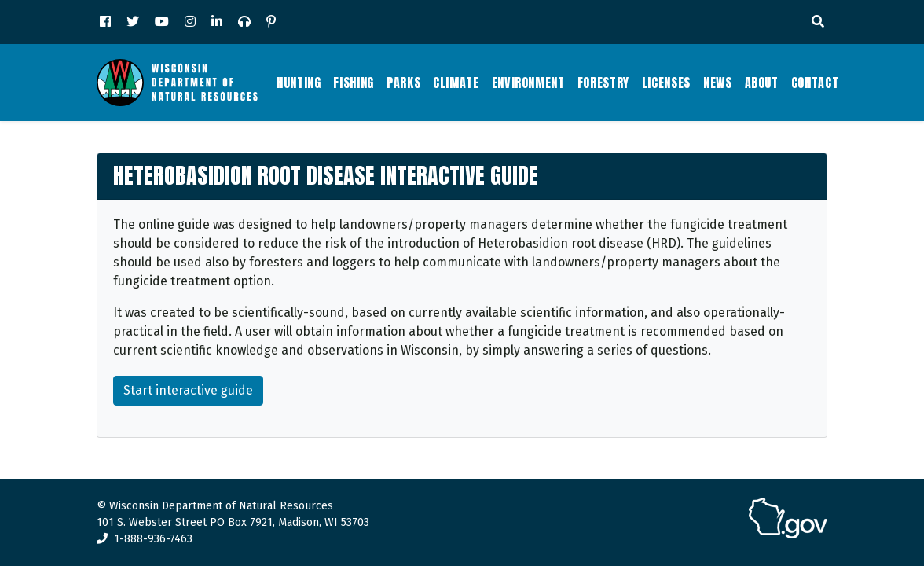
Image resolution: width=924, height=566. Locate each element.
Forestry (603, 83)
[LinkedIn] (217, 22)
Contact (815, 83)
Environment (528, 83)
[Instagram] (190, 22)
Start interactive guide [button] (188, 390)
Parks (403, 83)
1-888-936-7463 (145, 539)
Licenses (666, 83)
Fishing (353, 83)
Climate (456, 83)
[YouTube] (162, 22)
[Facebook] (105, 22)
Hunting (299, 83)
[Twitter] (133, 22)
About (762, 83)
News (718, 83)
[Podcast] (244, 22)
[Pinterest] (271, 22)
